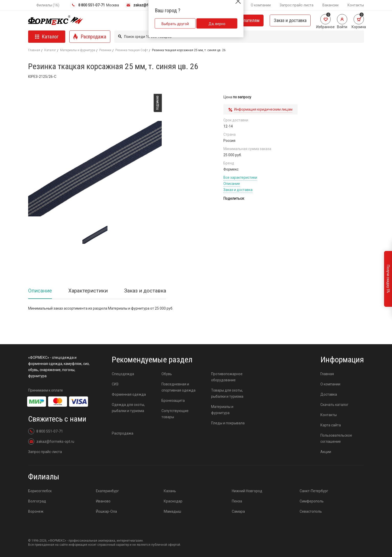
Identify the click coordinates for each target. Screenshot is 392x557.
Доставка (329, 394)
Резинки (105, 50)
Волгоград (37, 501)
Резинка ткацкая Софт (132, 50)
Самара (238, 511)
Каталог (50, 50)
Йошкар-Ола (106, 511)
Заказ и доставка (290, 20)
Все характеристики (240, 177)
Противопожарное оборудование (227, 377)
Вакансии (330, 5)
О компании (261, 5)
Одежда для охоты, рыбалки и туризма (128, 408)
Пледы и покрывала (228, 423)
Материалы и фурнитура (78, 50)
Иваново (103, 501)
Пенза (237, 501)
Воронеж (36, 511)
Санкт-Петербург (314, 491)
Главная (34, 50)
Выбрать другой (175, 24)
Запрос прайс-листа (297, 5)
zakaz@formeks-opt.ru (148, 5)
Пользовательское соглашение (336, 438)
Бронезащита (173, 401)
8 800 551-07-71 (88, 5)
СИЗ (115, 384)
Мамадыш (172, 511)
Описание (232, 184)
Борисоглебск (40, 491)
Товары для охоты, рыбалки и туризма (227, 393)
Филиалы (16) (48, 5)
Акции (326, 452)
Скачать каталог (334, 405)
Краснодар (173, 501)
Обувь (167, 374)
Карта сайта (331, 425)
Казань (170, 491)
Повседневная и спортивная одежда (178, 387)
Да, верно (217, 24)
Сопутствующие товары (175, 414)
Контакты (356, 5)
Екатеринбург (107, 491)
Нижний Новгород (247, 491)
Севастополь (311, 511)
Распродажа (123, 433)
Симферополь (312, 501)
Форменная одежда (129, 394)
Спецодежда (123, 374)
